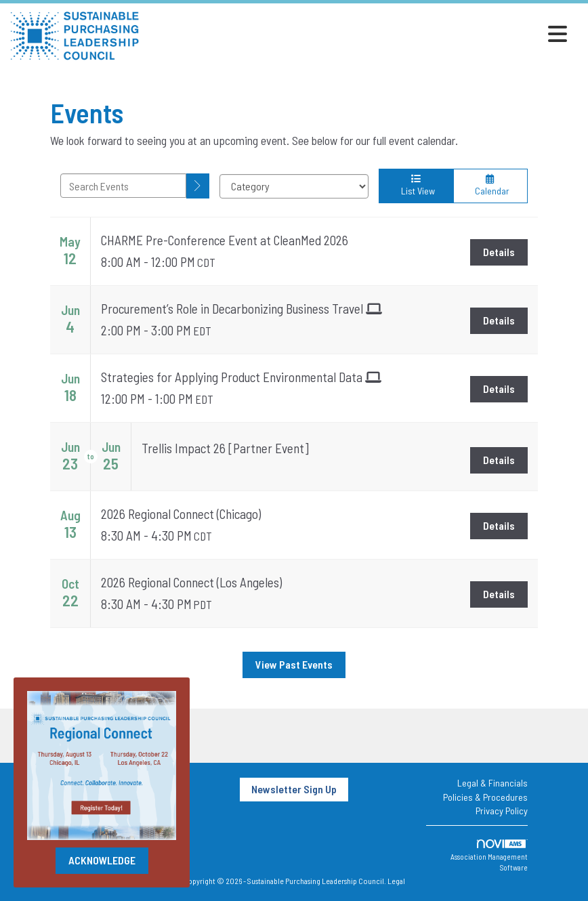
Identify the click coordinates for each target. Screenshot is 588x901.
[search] (198, 186)
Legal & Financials (492, 783)
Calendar (491, 185)
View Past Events (294, 664)
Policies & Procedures (485, 797)
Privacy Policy (502, 811)
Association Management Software (489, 856)
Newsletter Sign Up (294, 789)
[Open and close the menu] (357, 34)
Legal (396, 881)
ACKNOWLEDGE (102, 860)
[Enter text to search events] (123, 186)
